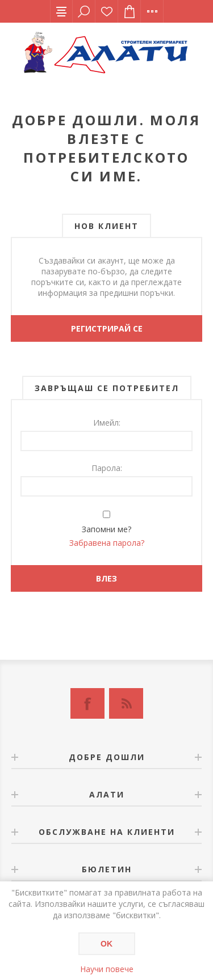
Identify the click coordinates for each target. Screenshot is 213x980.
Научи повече (107, 969)
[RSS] (126, 703)
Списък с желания (107, 11)
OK (106, 944)
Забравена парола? (107, 543)
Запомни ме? (106, 529)
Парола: (107, 468)
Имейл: (107, 423)
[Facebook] (87, 703)
